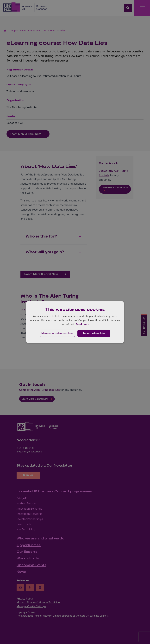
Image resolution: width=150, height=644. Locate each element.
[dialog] (75, 322)
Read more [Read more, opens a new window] (82, 324)
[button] (57, 333)
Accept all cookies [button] (94, 333)
